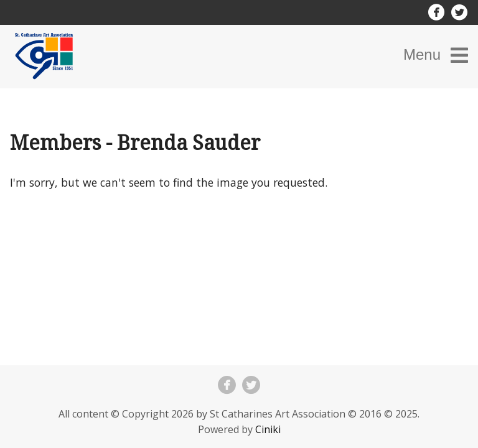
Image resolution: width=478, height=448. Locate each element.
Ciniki (268, 429)
